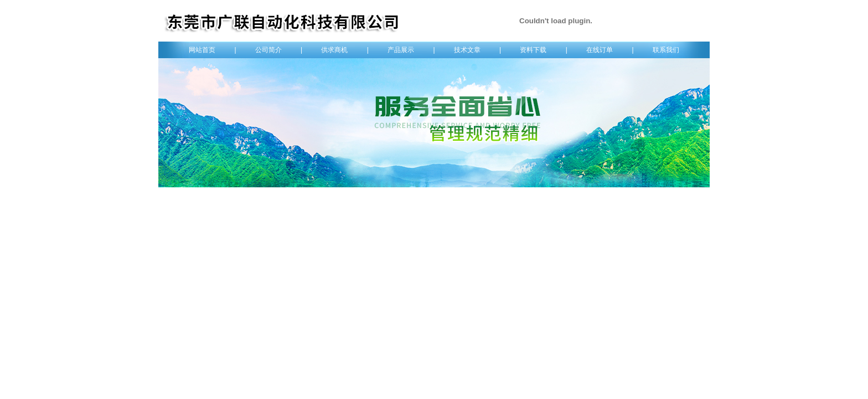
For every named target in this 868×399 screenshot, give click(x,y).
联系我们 (666, 50)
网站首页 (202, 50)
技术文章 (467, 50)
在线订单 (600, 50)
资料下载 (533, 50)
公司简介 (268, 50)
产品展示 (401, 50)
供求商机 (334, 50)
